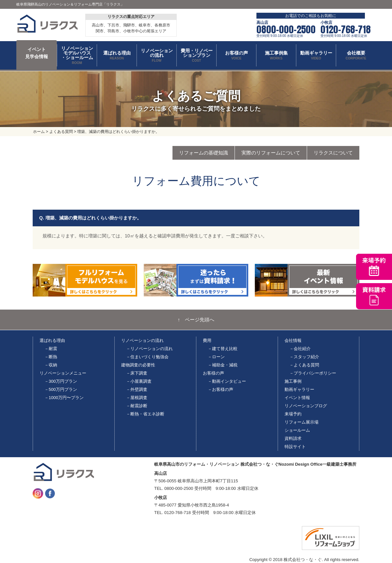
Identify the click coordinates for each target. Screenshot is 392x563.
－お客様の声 (220, 389)
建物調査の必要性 (138, 365)
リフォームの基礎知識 (204, 153)
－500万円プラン (61, 389)
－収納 (51, 365)
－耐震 (51, 349)
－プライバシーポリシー (313, 373)
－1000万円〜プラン (64, 398)
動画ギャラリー (299, 389)
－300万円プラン (61, 381)
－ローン (216, 357)
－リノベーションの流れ (149, 349)
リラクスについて (333, 153)
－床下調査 (137, 373)
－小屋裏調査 (139, 381)
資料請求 (293, 438)
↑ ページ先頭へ (196, 320)
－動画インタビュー (227, 381)
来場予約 (293, 414)
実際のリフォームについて (271, 153)
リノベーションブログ (306, 406)
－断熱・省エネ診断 (145, 414)
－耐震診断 (137, 406)
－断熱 (51, 357)
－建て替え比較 (223, 349)
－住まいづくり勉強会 (147, 357)
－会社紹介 (300, 349)
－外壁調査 (137, 389)
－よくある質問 (304, 365)
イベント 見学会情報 (37, 53)
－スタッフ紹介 (304, 357)
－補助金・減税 (223, 365)
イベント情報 (297, 398)
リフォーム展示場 (302, 422)
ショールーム (297, 430)
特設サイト (295, 447)
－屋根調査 (137, 398)
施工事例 (293, 381)
